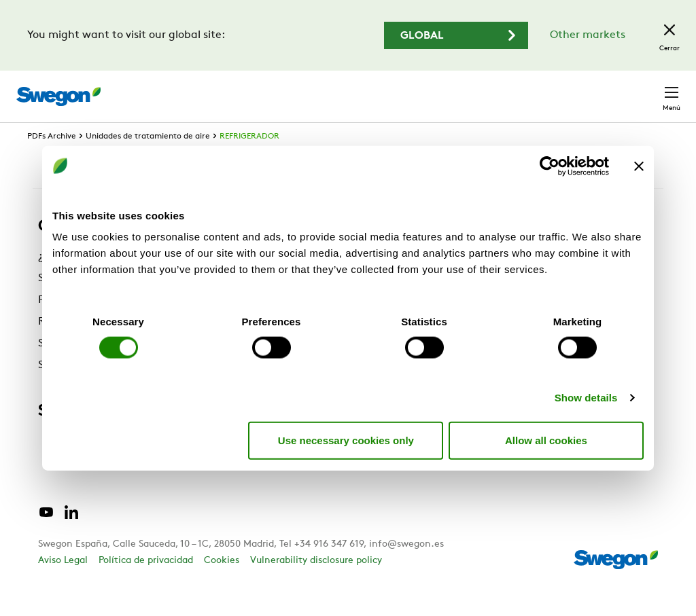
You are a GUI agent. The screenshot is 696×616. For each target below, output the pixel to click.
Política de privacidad (146, 586)
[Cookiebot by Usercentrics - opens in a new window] (550, 166)
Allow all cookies (546, 440)
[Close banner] (639, 166)
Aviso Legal (63, 586)
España (576, 89)
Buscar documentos (359, 90)
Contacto (645, 90)
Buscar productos (237, 89)
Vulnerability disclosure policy (316, 586)
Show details (586, 398)
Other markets (588, 35)
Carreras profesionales (483, 89)
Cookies (222, 586)
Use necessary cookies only (346, 440)
